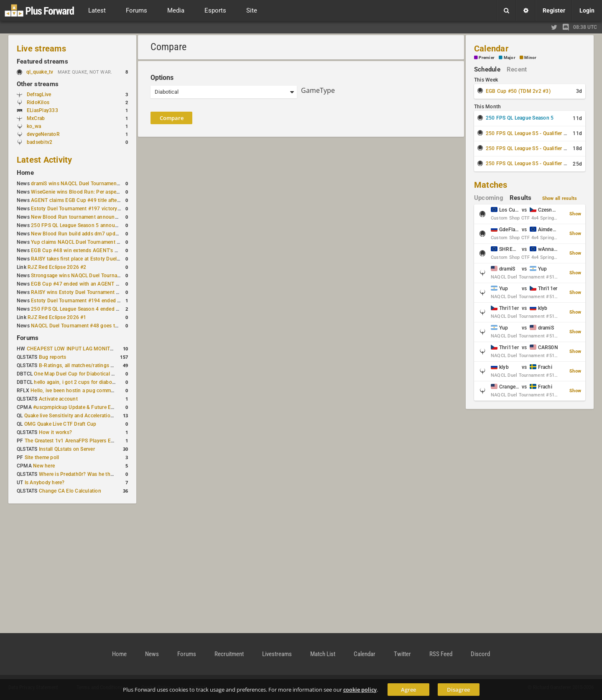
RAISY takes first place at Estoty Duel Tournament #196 (95, 259)
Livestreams (277, 654)
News (152, 654)
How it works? (55, 432)
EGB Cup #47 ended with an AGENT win (77, 284)
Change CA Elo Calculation (70, 491)
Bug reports (53, 357)
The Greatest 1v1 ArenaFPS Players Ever (71, 441)
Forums (28, 338)
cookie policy (360, 690)
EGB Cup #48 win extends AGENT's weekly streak (88, 250)
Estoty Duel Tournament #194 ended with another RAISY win (101, 301)
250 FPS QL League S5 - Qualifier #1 (528, 133)
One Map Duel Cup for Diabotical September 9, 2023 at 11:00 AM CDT (115, 374)
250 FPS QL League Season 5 (520, 118)
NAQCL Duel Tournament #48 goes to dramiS (83, 326)
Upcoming (489, 198)
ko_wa (34, 126)
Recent (517, 69)
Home (25, 173)
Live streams (41, 49)
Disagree (458, 690)
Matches (491, 185)
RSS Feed (441, 654)
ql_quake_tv (40, 72)
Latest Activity (45, 160)
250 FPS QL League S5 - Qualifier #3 (528, 164)
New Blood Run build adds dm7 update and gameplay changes (104, 234)
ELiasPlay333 (42, 110)
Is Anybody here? (45, 483)
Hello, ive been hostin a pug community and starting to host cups (106, 391)
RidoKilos (38, 102)
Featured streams (42, 61)
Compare (172, 118)
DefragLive (39, 95)
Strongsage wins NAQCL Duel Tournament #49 (85, 276)
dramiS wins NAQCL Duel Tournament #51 (80, 184)
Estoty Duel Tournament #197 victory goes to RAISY (91, 209)
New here (44, 466)
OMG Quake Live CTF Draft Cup (60, 424)
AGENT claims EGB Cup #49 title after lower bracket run (96, 200)
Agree (408, 690)
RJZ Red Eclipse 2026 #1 (57, 317)
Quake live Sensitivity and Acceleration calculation (82, 416)
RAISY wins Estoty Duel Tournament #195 (79, 292)
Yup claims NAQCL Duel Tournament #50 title (83, 242)
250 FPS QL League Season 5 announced (79, 225)
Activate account (58, 399)
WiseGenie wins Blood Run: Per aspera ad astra (86, 192)
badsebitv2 (40, 142)
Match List (323, 654)
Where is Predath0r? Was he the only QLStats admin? (100, 474)
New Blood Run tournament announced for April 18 (91, 217)
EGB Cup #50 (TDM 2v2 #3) (518, 91)
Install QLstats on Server (67, 449)
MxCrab (36, 118)
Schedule (487, 69)
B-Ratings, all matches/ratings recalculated (89, 365)
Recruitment (229, 654)
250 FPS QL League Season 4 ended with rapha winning (96, 309)
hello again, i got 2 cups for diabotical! (78, 382)
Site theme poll (42, 457)
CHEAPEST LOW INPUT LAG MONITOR (72, 349)
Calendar (491, 49)
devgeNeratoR (43, 134)
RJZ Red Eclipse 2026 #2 (57, 267)
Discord (480, 654)
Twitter (402, 654)
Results (521, 198)
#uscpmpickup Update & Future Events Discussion (92, 407)
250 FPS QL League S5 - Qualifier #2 (528, 148)
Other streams (38, 84)
